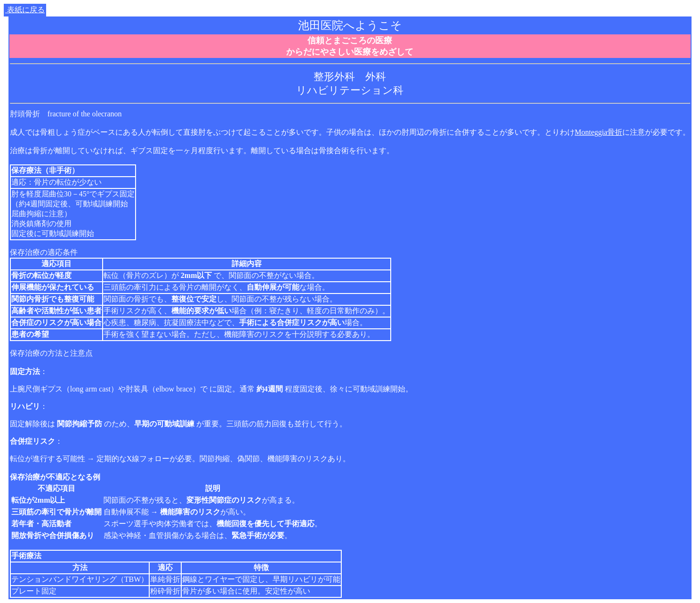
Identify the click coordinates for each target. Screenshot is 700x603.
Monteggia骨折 (599, 132)
